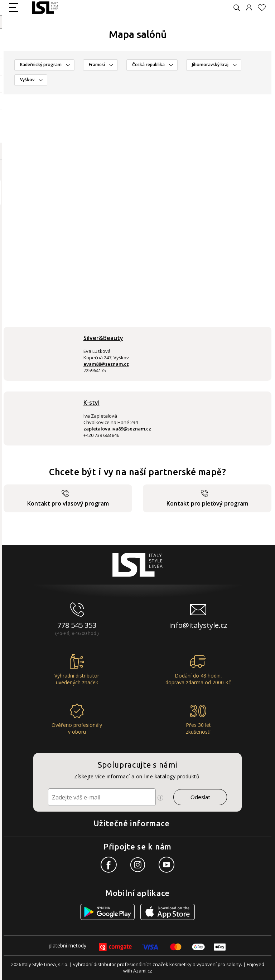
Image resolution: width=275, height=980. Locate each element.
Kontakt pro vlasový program (68, 499)
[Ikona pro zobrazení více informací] (160, 798)
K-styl (91, 403)
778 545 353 (77, 625)
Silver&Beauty (103, 338)
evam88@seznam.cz (106, 364)
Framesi (97, 65)
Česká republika (148, 65)
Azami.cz (143, 971)
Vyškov (27, 80)
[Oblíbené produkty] (265, 8)
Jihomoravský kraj (210, 65)
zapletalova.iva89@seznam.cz (117, 429)
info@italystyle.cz (198, 625)
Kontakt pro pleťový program (207, 499)
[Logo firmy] (45, 8)
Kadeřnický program (41, 65)
